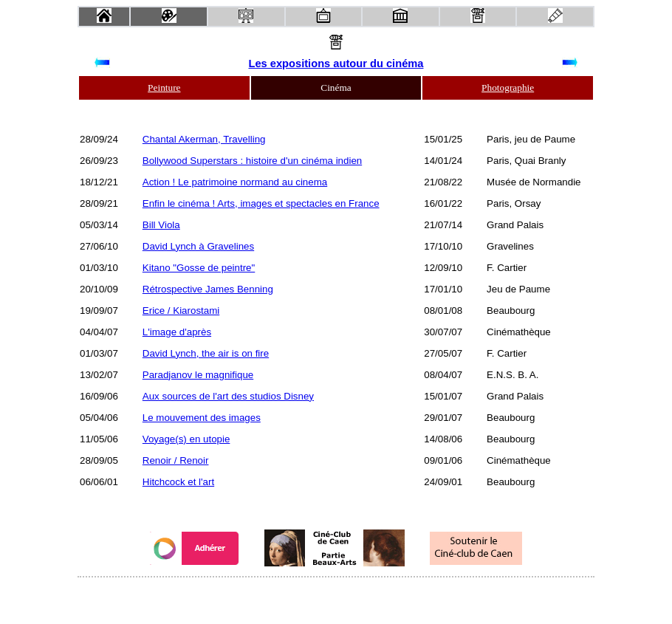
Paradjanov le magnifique (198, 375)
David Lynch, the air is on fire (206, 353)
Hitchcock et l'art (178, 482)
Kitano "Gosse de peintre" (199, 268)
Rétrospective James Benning (208, 289)
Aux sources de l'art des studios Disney (228, 396)
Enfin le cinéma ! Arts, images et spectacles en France (261, 203)
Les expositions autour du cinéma (336, 64)
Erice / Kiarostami (181, 311)
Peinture (164, 88)
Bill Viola (161, 225)
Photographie (508, 88)
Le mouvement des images (202, 418)
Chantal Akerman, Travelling (204, 139)
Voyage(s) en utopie (186, 439)
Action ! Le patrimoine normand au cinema (235, 182)
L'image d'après (177, 332)
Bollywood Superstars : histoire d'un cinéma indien (252, 161)
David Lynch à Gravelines (198, 246)
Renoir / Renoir (176, 460)
